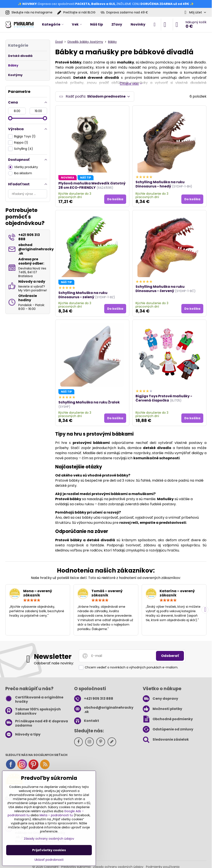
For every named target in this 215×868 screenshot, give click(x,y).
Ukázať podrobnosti (49, 860)
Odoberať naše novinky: (54, 664)
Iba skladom (20, 173)
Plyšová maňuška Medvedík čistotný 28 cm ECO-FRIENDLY (92, 186)
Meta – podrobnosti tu (56, 815)
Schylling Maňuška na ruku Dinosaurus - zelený (83, 296)
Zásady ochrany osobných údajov (49, 839)
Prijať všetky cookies (49, 850)
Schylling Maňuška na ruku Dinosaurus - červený (160, 290)
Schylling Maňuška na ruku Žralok (89, 403)
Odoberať (170, 657)
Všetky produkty (23, 167)
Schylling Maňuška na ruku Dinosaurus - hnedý (160, 185)
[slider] (10, 118)
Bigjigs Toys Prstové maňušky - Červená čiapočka (164, 399)
